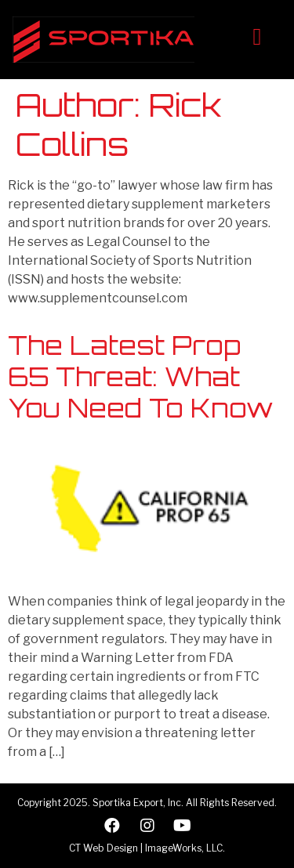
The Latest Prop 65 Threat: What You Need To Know (140, 377)
